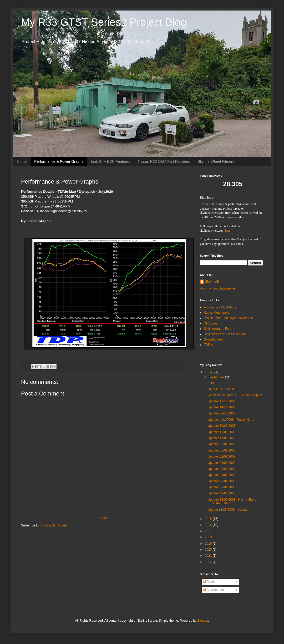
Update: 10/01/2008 (222, 426)
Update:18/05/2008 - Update (228, 510)
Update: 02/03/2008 (222, 457)
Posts (209, 582)
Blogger (203, 621)
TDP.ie (208, 345)
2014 (209, 372)
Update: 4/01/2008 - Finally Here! (231, 420)
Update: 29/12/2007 (222, 413)
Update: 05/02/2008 (222, 450)
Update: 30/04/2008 (222, 487)
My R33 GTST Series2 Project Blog (104, 22)
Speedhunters (214, 339)
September (217, 377)
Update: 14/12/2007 (222, 407)
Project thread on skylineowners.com (230, 318)
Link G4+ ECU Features (111, 161)
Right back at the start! (224, 389)
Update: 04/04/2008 (222, 475)
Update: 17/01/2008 (222, 438)
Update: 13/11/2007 (222, 401)
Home (22, 161)
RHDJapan (212, 323)
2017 (209, 531)
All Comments (214, 590)
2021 (209, 556)
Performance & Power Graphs (59, 161)
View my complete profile (217, 288)
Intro (211, 383)
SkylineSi (212, 282)
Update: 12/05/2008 (222, 493)
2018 (209, 537)
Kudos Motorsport (216, 313)
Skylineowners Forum (219, 329)
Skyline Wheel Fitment (216, 161)
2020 (209, 550)
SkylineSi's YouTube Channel (224, 334)
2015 (209, 519)
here (228, 231)
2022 (209, 562)
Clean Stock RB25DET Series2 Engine (235, 395)
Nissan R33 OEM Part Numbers (164, 161)
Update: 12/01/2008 (222, 432)
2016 (209, 525)
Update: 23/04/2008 (222, 481)
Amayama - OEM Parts (220, 307)
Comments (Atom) (53, 525)
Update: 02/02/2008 (222, 444)
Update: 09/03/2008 (222, 469)
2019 (209, 544)
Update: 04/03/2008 (222, 463)
